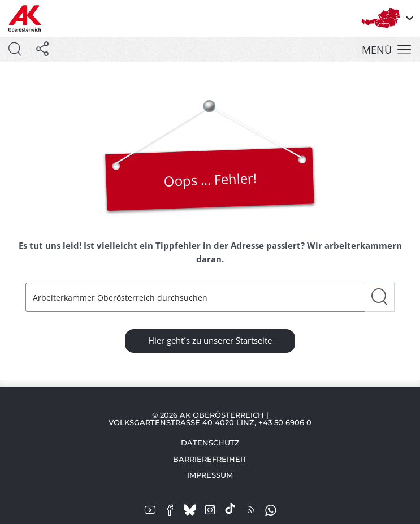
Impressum (210, 475)
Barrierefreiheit (210, 459)
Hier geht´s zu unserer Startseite (210, 340)
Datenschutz (210, 443)
